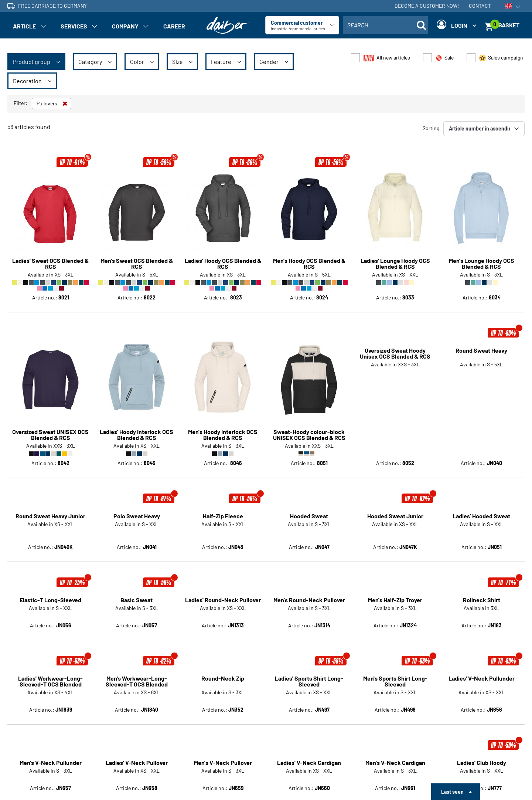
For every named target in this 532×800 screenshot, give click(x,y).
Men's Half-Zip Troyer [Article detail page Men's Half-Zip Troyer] (395, 524)
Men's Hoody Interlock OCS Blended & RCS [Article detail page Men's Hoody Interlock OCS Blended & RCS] (223, 353)
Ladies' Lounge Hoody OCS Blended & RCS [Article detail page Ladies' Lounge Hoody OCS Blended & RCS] (395, 264)
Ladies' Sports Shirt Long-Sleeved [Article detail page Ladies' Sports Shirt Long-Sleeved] (309, 606)
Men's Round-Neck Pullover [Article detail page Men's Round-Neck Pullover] (309, 524)
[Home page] (228, 25)
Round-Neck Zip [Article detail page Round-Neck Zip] (223, 603)
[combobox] (385, 25)
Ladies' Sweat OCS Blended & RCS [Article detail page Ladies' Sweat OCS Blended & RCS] (50, 264)
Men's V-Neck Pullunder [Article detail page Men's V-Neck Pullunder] (51, 687)
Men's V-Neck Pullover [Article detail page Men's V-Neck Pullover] (223, 687)
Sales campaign (501, 58)
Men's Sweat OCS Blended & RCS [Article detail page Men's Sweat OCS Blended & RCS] (137, 264)
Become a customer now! (427, 6)
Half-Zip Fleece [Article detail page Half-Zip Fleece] (223, 440)
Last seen (452, 792)
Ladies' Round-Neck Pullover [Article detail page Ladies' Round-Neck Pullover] (223, 524)
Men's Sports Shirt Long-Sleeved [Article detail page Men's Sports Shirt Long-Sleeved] (395, 606)
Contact (480, 6)
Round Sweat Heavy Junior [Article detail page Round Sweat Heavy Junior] (50, 440)
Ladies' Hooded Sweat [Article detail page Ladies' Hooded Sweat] (481, 440)
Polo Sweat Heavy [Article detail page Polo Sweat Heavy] (137, 440)
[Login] (456, 25)
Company (125, 26)
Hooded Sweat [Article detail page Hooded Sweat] (309, 440)
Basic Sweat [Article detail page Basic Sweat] (137, 524)
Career (174, 26)
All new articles (387, 58)
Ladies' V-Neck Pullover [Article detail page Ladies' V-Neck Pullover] (137, 687)
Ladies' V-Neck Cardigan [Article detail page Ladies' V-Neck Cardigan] (309, 687)
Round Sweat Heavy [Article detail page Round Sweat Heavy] (481, 351)
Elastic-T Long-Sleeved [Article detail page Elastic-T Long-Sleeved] (50, 524)
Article (24, 26)
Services (74, 26)
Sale (445, 58)
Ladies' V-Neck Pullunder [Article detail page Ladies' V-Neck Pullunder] (482, 603)
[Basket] (505, 25)
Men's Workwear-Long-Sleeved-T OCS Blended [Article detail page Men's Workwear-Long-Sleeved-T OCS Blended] (137, 606)
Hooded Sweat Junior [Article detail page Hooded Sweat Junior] (395, 440)
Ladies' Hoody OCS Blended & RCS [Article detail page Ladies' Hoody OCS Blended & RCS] (223, 264)
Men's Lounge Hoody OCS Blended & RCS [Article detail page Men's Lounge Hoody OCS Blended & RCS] (482, 264)
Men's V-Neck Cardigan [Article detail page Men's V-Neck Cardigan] (395, 687)
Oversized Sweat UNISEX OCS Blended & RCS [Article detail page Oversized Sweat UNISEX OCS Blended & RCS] (50, 353)
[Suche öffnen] (421, 25)
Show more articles (266, 754)
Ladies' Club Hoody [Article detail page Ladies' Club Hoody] (482, 687)
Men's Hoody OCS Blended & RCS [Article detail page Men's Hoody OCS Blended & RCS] (309, 264)
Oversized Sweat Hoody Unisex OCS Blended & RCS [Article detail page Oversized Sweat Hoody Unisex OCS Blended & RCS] (395, 353)
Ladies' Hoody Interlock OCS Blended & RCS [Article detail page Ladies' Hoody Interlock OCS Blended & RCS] (137, 353)
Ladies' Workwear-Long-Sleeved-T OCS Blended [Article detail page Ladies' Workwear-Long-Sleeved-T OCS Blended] (50, 606)
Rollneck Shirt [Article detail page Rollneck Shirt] (482, 524)
